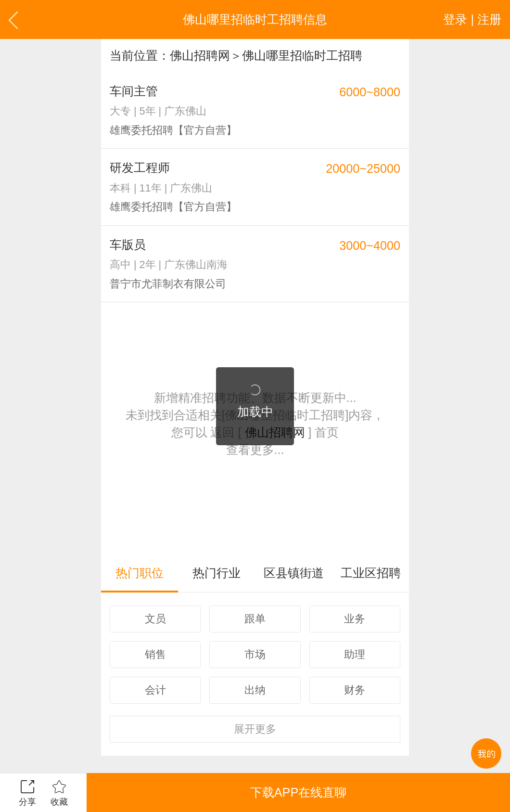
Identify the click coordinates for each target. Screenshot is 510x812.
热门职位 (140, 573)
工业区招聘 (371, 573)
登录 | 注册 (472, 19)
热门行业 (217, 573)
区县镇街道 (294, 573)
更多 (255, 729)
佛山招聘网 (200, 55)
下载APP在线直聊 (298, 792)
